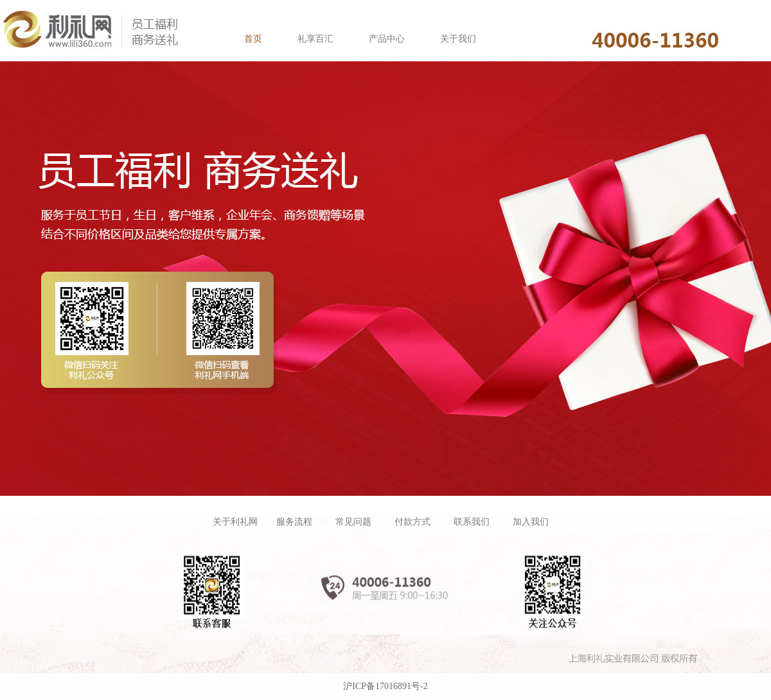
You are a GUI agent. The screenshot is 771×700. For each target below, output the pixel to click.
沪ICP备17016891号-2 (385, 686)
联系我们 (472, 522)
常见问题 (353, 522)
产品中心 (387, 39)
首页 (253, 39)
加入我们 (531, 522)
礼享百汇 (315, 39)
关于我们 (458, 39)
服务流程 (294, 522)
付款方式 (412, 522)
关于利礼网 (235, 522)
